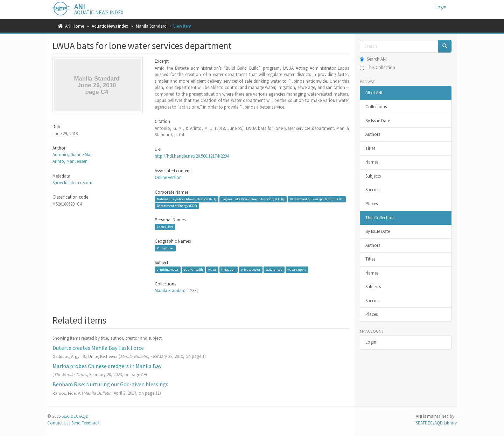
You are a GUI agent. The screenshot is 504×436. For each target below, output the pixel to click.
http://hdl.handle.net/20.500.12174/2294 (192, 156)
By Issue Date (378, 121)
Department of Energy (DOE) (177, 205)
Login (371, 342)
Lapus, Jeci (165, 227)
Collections (376, 107)
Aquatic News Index (110, 26)
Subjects (373, 176)
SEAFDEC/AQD (75, 416)
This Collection (377, 67)
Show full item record (72, 183)
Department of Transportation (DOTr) (317, 199)
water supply (297, 269)
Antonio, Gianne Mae (72, 155)
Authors (373, 134)
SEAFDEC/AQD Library (436, 423)
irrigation (228, 269)
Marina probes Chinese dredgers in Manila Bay (107, 366)
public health (193, 269)
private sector (251, 269)
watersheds (274, 269)
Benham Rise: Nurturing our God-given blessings (110, 384)
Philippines (165, 248)
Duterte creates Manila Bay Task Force (98, 348)
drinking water (168, 269)
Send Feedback (85, 423)
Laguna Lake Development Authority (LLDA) (253, 199)
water (212, 269)
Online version (168, 177)
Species (372, 190)
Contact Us (58, 423)
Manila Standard (151, 26)
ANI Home (75, 26)
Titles (370, 148)
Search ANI (373, 59)
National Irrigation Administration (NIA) (187, 199)
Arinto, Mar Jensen (70, 161)
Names (372, 162)
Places (372, 204)
